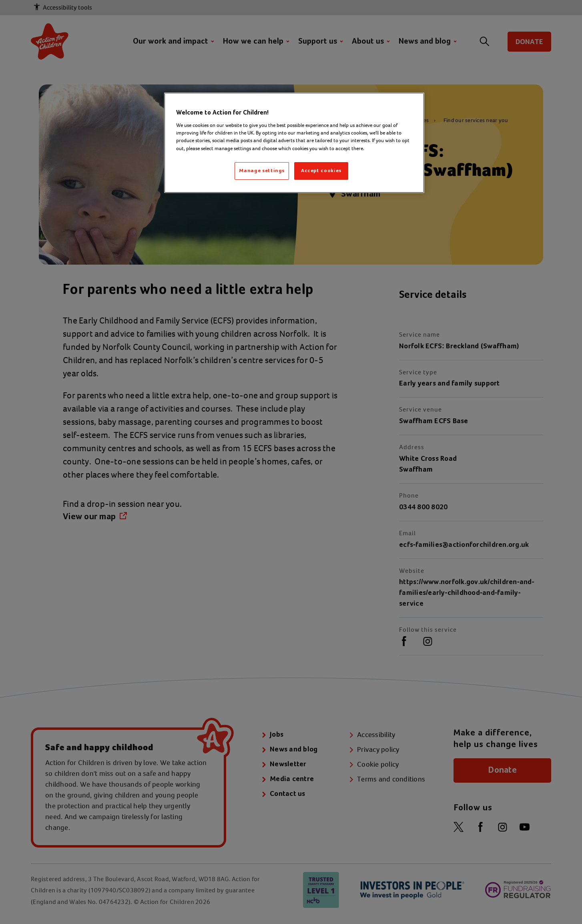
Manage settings (262, 171)
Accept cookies (321, 171)
